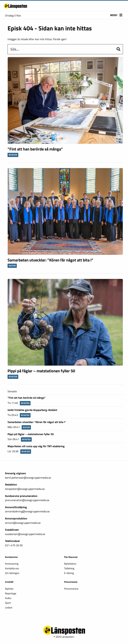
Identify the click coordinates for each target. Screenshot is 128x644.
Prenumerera (71, 589)
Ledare (9, 608)
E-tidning (69, 573)
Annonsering (12, 564)
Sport (8, 603)
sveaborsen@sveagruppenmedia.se (25, 534)
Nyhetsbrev (70, 564)
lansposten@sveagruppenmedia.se (25, 489)
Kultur (8, 598)
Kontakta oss (12, 569)
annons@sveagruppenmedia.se (23, 523)
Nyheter (9, 589)
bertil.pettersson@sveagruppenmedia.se (28, 478)
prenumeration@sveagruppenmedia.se (27, 500)
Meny (116, 15)
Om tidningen (12, 573)
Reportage (11, 594)
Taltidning (69, 569)
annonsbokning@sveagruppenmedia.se (27, 511)
